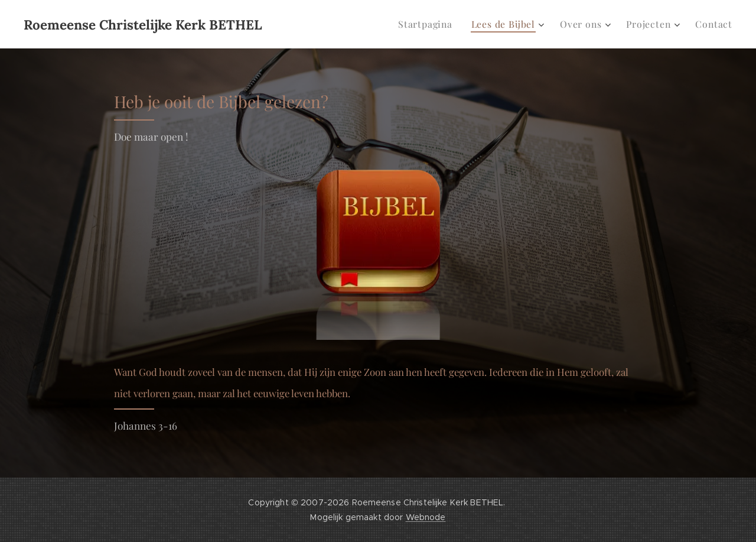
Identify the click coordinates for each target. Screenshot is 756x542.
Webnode (426, 517)
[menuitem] (436, 24)
